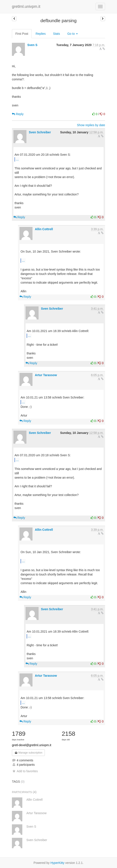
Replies (41, 34)
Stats (57, 34)
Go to (73, 34)
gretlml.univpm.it (26, 7)
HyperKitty (58, 863)
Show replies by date (91, 125)
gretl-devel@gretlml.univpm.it (32, 745)
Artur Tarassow (46, 375)
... (17, 159)
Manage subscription (28, 753)
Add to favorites (25, 771)
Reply (18, 114)
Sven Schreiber (40, 132)
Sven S (32, 45)
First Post (22, 34)
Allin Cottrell (44, 229)
